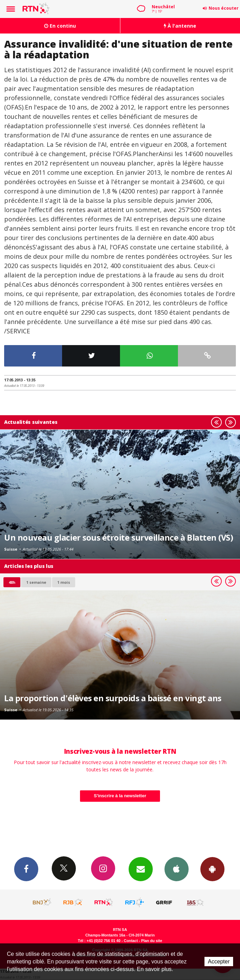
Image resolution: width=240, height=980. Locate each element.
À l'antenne (180, 26)
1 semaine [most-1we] (36, 582)
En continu (60, 26)
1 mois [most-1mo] (64, 582)
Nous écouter (224, 8)
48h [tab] (12, 582)
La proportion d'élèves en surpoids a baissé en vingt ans (113, 698)
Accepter (219, 962)
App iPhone (177, 869)
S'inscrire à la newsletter (120, 796)
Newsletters (141, 869)
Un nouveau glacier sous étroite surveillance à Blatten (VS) (118, 537)
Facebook (26, 869)
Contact (131, 941)
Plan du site (152, 941)
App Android (212, 869)
